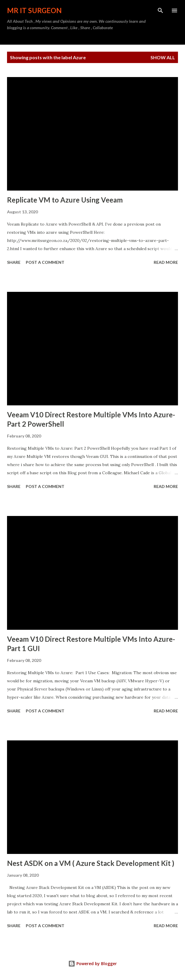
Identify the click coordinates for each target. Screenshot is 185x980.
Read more (166, 262)
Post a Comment (45, 262)
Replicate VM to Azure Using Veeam (65, 200)
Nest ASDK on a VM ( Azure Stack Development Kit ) (91, 863)
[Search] (160, 11)
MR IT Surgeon (34, 10)
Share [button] (14, 262)
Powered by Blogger (92, 964)
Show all (163, 57)
